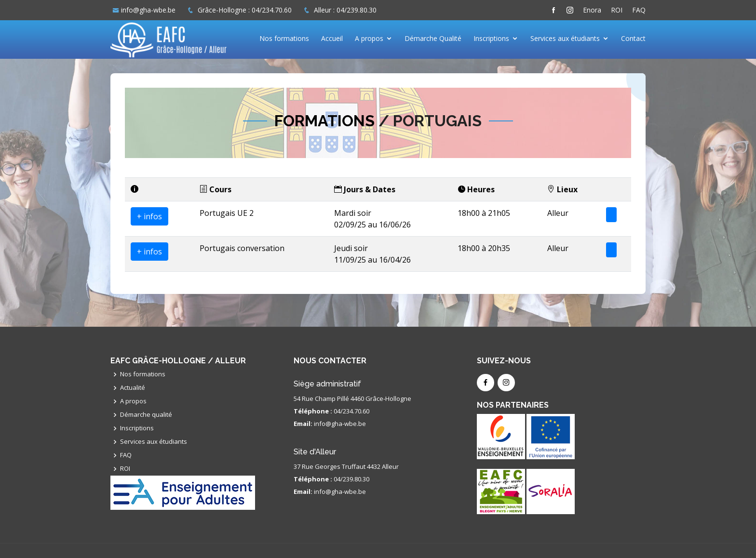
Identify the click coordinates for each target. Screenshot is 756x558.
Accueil (332, 38)
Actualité (133, 388)
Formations (324, 121)
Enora (592, 10)
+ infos (149, 216)
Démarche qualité (146, 415)
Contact (633, 38)
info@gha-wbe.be (148, 10)
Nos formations (284, 38)
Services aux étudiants (565, 38)
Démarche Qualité (433, 38)
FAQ (639, 10)
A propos (369, 38)
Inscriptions (491, 38)
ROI (617, 10)
